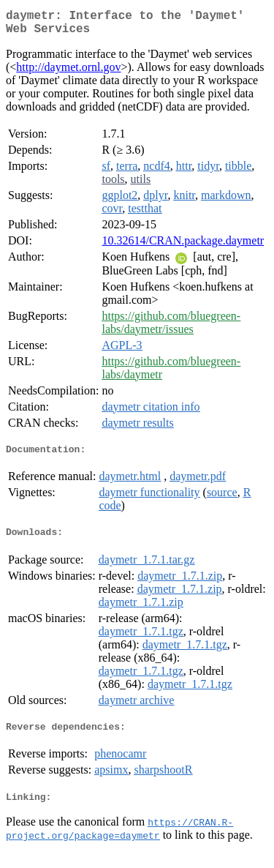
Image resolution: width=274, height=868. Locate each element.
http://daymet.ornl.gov (68, 73)
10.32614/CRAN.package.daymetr (183, 246)
